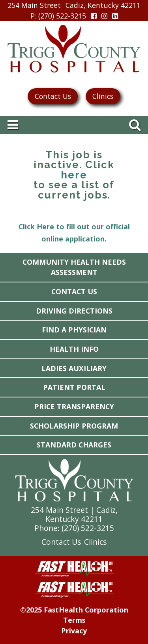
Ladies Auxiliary (74, 368)
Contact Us (53, 96)
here (74, 175)
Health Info (74, 349)
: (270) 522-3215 (58, 16)
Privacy (74, 631)
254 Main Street (34, 5)
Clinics (103, 96)
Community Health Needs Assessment (74, 267)
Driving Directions (74, 311)
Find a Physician (74, 330)
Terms (74, 620)
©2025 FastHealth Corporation (74, 610)
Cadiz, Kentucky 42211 (103, 5)
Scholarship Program (74, 426)
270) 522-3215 (89, 528)
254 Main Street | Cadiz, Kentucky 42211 (74, 514)
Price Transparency (74, 406)
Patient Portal (74, 387)
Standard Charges (74, 445)
